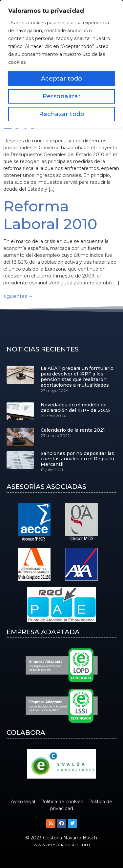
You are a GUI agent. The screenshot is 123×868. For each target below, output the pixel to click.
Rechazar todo (62, 114)
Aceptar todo (61, 79)
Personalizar (62, 96)
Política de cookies (62, 802)
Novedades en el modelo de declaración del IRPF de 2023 (75, 408)
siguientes (18, 296)
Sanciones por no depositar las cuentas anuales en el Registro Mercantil (77, 459)
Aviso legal (23, 802)
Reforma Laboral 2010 (50, 215)
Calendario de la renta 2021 (73, 430)
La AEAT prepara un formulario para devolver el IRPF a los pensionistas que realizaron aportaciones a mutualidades (77, 376)
